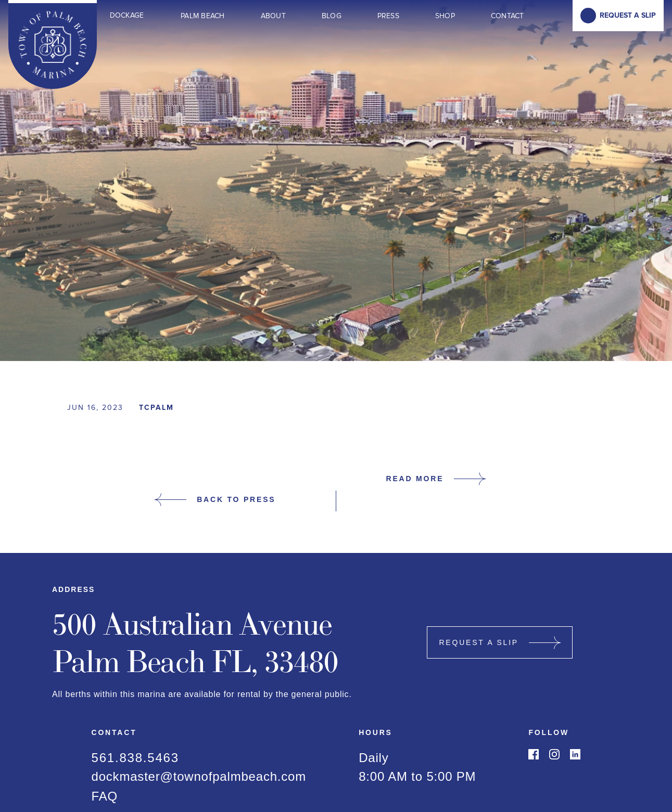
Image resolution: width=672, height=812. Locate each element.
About (273, 16)
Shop (445, 16)
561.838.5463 (135, 758)
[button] (128, 16)
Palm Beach (203, 16)
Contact (508, 16)
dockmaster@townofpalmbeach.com (199, 776)
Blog (332, 16)
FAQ (105, 796)
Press (388, 16)
